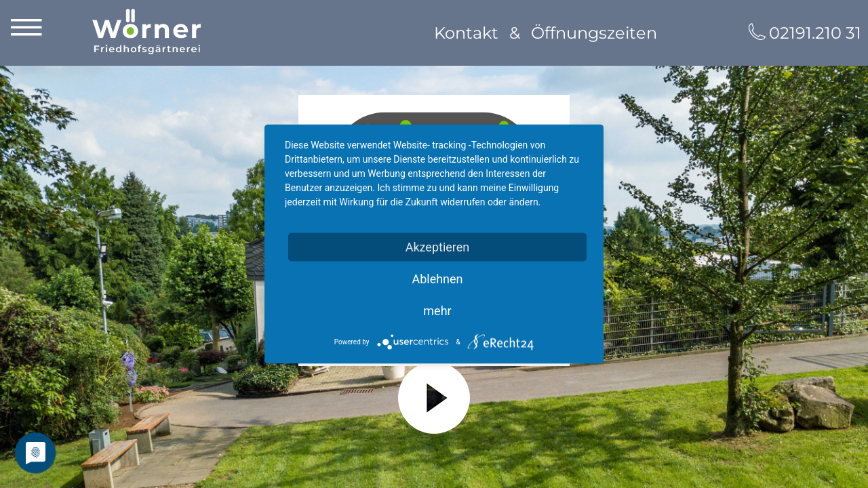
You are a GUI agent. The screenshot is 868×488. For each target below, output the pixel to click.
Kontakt (466, 33)
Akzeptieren (438, 247)
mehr (437, 311)
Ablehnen (437, 279)
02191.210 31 (815, 33)
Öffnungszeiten (594, 33)
